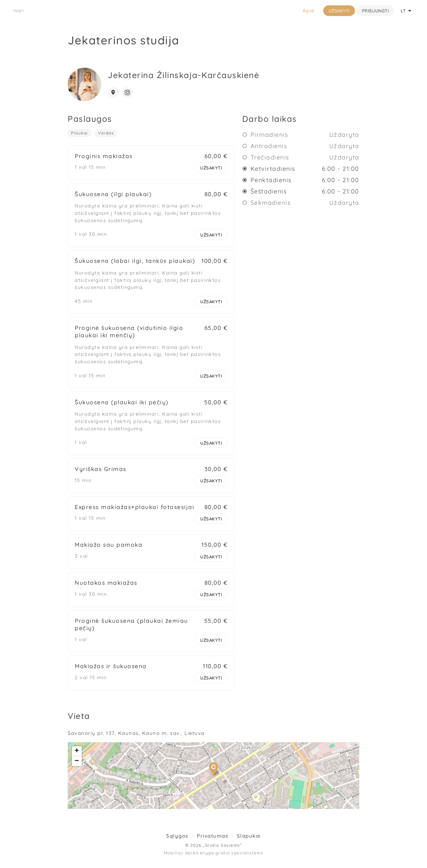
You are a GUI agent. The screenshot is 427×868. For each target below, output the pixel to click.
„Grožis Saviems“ (222, 850)
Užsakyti (339, 11)
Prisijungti (375, 11)
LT (407, 11)
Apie (309, 11)
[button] (213, 774)
